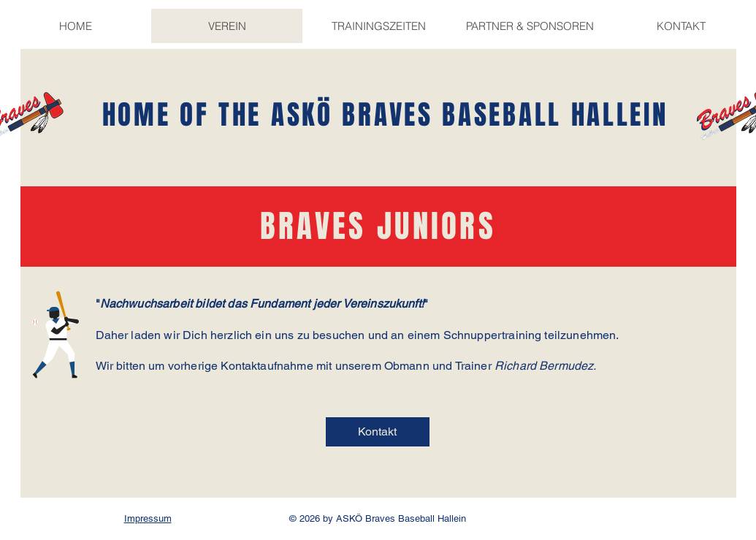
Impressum (148, 518)
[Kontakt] (378, 432)
